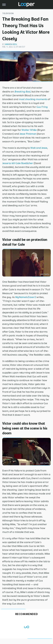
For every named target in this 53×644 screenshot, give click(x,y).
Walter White (29, 130)
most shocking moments (33, 99)
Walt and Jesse (39, 148)
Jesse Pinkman (28, 134)
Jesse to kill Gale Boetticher (18, 163)
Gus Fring (42, 107)
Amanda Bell (11, 44)
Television (8, 13)
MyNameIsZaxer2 (26, 297)
